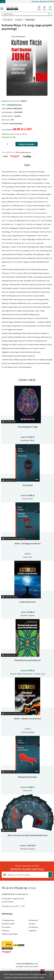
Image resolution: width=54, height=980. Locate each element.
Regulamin (33, 930)
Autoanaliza (28, 485)
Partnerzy (5, 930)
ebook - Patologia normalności (28, 544)
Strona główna (8, 20)
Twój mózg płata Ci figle (28, 427)
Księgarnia (19, 20)
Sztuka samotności (28, 602)
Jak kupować (33, 920)
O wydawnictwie (8, 920)
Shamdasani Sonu (14, 105)
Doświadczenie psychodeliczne (28, 660)
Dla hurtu (32, 924)
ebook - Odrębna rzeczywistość (28, 719)
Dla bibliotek (33, 927)
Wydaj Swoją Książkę (10, 934)
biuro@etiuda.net (22, 894)
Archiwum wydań (8, 924)
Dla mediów (6, 927)
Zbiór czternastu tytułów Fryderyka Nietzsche (28, 835)
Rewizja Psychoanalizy (28, 777)
